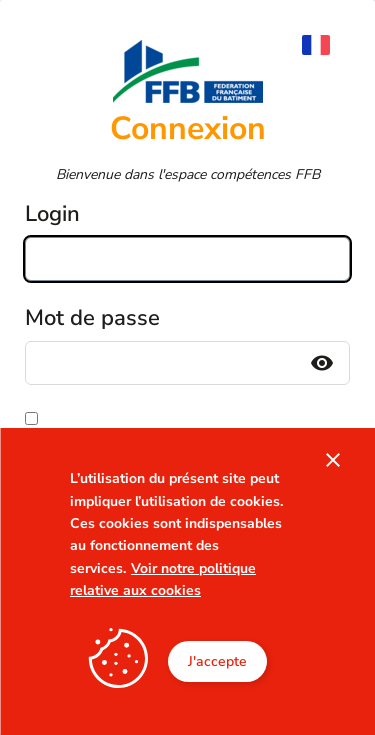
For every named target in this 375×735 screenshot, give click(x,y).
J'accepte (217, 661)
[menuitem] (326, 45)
